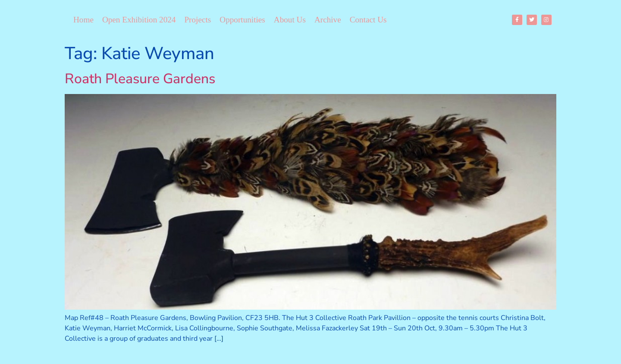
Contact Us (368, 20)
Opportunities (242, 20)
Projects (198, 20)
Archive (328, 20)
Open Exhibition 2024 (139, 20)
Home (83, 20)
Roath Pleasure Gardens (140, 79)
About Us (290, 20)
